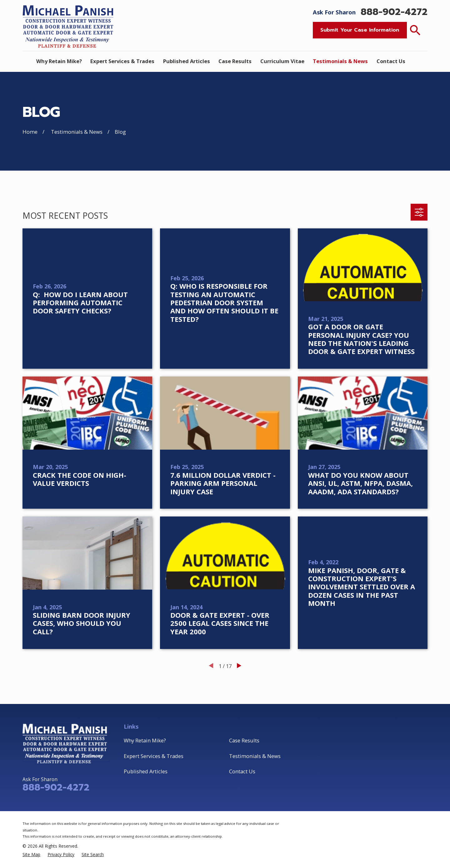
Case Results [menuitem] (235, 61)
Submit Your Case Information (360, 30)
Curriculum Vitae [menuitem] (282, 61)
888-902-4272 (394, 12)
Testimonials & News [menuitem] (340, 61)
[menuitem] (31, 854)
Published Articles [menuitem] (187, 61)
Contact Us (242, 771)
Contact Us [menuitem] (391, 61)
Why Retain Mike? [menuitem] (59, 61)
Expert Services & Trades (154, 756)
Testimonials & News (255, 756)
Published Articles (146, 771)
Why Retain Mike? (145, 740)
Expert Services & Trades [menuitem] (122, 61)
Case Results (244, 740)
